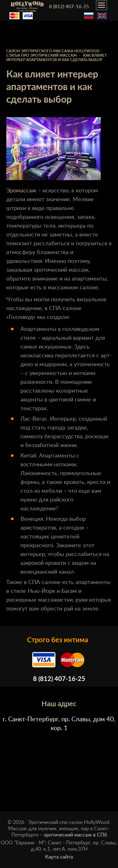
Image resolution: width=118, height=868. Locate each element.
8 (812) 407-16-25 (69, 7)
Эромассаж (21, 191)
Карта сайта (59, 857)
